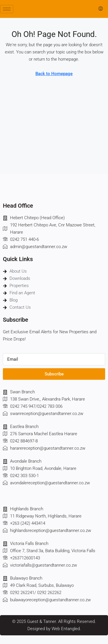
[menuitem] (101, 9)
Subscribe (54, 374)
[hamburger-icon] (7, 9)
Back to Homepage (54, 74)
